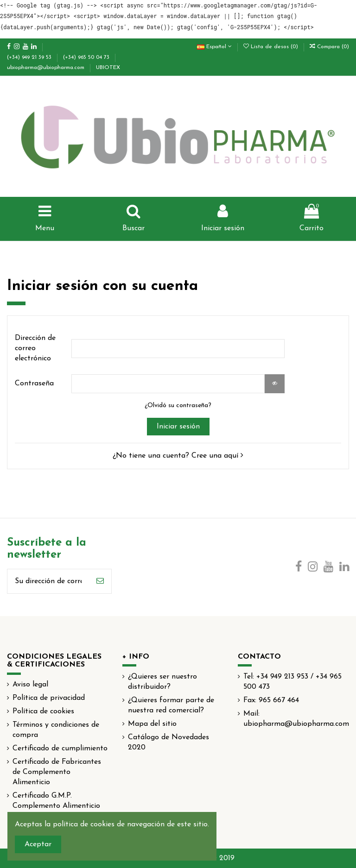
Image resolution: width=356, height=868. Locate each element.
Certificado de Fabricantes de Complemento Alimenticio (57, 772)
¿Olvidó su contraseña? (178, 406)
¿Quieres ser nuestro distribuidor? (162, 682)
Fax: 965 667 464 (271, 700)
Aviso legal (30, 685)
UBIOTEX (108, 68)
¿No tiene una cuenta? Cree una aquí (178, 456)
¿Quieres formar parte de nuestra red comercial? (171, 705)
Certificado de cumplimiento (60, 748)
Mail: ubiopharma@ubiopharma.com (296, 719)
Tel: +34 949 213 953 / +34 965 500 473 (292, 682)
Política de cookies (43, 711)
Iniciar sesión (178, 427)
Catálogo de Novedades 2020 (168, 742)
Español (214, 47)
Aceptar (38, 844)
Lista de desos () (272, 47)
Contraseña (34, 384)
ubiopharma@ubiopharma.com (47, 68)
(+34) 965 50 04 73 (87, 57)
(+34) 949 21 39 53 (30, 57)
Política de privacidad (49, 698)
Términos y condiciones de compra (56, 730)
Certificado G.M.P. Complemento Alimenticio (56, 801)
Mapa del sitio (152, 724)
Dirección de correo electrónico (35, 349)
